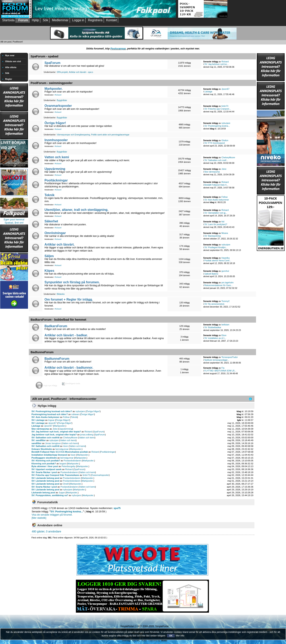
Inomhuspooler (56, 140)
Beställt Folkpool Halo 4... (216, 185)
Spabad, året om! (14, 223)
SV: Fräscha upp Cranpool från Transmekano (55, 475)
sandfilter (37, 443)
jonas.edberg (87, 435)
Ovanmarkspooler (58, 106)
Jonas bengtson (53, 443)
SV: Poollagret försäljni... (216, 247)
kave (73, 455)
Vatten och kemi (57, 157)
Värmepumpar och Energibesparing (73, 135)
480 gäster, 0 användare (46, 532)
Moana (225, 233)
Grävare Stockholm (42, 449)
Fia (223, 368)
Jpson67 (225, 89)
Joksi (224, 169)
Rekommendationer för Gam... (218, 285)
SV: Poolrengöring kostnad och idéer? (52, 411)
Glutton (225, 140)
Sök (7, 73)
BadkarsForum (56, 326)
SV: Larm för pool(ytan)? (216, 224)
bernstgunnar (62, 449)
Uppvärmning (55, 169)
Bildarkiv (61, 294)
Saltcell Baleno (211, 274)
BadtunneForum (57, 359)
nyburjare (226, 123)
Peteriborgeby (69, 466)
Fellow (225, 197)
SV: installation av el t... (215, 338)
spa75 (117, 508)
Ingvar (51, 420)
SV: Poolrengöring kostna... (217, 126)
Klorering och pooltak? (44, 464)
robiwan (75, 414)
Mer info (180, 636)
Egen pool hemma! (14, 220)
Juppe (62, 493)
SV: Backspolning (213, 236)
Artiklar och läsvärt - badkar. (66, 335)
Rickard (225, 62)
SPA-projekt (62, 72)
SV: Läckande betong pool (45, 478)
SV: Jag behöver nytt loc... (217, 64)
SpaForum (52, 63)
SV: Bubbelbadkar (213, 327)
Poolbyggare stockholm (44, 458)
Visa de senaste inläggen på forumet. (52, 515)
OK (171, 636)
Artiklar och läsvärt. (59, 244)
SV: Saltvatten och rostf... (216, 160)
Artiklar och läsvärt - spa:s (81, 72)
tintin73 (225, 106)
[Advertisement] (14, 369)
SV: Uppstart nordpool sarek (47, 469)
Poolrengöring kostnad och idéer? (50, 414)
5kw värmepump (212, 172)
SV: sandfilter (39, 440)
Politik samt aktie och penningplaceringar (110, 135)
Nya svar (10, 55)
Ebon (224, 335)
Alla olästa (11, 67)
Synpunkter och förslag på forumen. (72, 282)
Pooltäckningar (56, 180)
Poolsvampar (118, 49)
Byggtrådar (62, 100)
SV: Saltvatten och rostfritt (46, 438)
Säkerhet (51, 221)
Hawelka (226, 258)
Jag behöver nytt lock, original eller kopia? (54, 435)
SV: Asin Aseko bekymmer (217, 200)
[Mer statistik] (39, 518)
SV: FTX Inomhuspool (215, 143)
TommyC (226, 301)
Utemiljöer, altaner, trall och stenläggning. (76, 210)
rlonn (66, 446)
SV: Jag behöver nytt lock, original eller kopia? (56, 432)
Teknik (49, 195)
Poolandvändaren (72, 461)
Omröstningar (55, 233)
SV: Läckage (38, 420)
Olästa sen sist (13, 61)
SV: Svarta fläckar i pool (44, 472)
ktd (223, 222)
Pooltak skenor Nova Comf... (218, 260)
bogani (63, 464)
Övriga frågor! (55, 123)
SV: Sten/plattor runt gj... (216, 213)
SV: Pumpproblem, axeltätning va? (50, 495)
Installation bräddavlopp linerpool (49, 455)
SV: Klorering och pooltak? (46, 461)
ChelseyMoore (228, 157)
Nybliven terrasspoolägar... (217, 360)
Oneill (66, 484)
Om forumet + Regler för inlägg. (69, 299)
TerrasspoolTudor (230, 357)
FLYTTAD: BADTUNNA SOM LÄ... (220, 371)
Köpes (49, 271)
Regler (9, 79)
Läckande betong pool (43, 493)
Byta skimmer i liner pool (45, 466)
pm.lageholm (228, 282)
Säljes (49, 256)
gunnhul (225, 271)
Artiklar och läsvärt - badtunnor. (69, 367)
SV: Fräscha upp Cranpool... (218, 109)
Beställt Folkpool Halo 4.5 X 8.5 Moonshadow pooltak (60, 452)
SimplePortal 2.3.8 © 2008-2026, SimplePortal (144, 626)
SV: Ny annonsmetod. (215, 304)
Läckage (208, 92)
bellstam (225, 325)
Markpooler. (54, 89)
